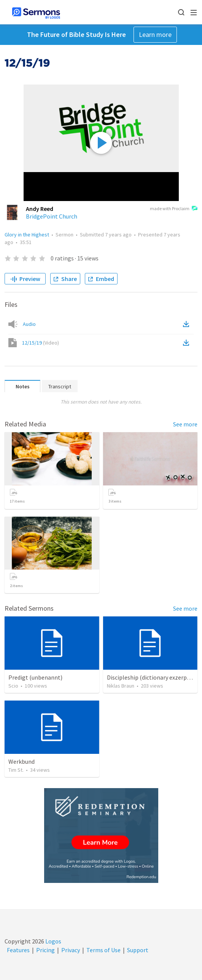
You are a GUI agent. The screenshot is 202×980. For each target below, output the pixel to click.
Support (138, 950)
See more (185, 424)
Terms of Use (103, 950)
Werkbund (21, 761)
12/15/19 (41, 343)
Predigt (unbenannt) (35, 677)
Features (18, 950)
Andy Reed (40, 209)
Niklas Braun (121, 686)
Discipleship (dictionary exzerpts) (150, 677)
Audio (29, 324)
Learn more (155, 34)
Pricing (45, 950)
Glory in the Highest (27, 235)
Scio (13, 686)
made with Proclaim (174, 209)
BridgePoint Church (52, 216)
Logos (53, 941)
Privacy (71, 950)
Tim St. (16, 770)
